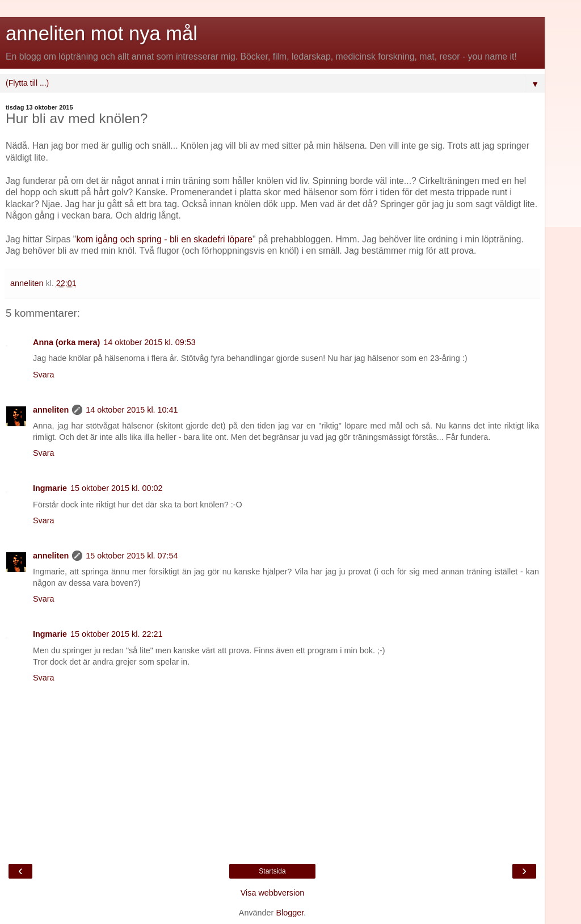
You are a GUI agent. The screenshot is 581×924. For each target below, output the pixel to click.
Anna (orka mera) (66, 342)
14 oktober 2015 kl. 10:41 (132, 410)
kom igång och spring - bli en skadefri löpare (164, 239)
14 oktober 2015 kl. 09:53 (149, 342)
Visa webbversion (273, 893)
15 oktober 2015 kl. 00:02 (116, 488)
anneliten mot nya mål (102, 33)
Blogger (290, 913)
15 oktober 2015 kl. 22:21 (116, 634)
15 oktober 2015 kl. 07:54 (132, 556)
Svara (44, 375)
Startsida (272, 871)
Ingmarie (50, 488)
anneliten (51, 410)
